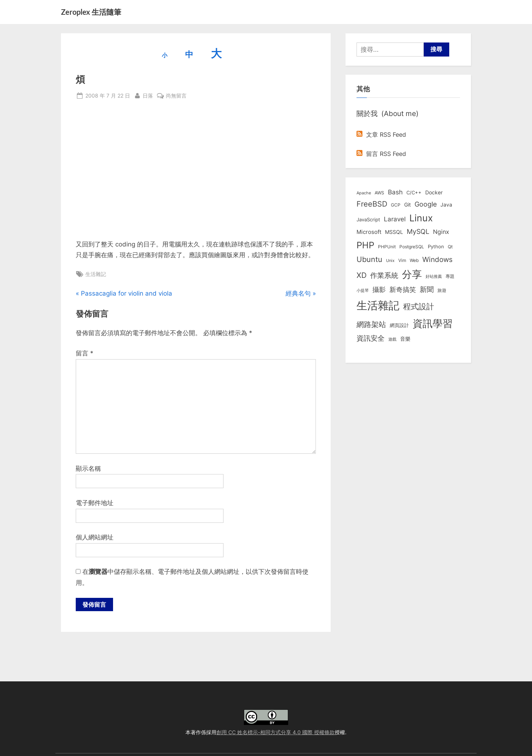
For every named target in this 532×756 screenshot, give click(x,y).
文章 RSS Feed (381, 134)
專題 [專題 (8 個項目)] (450, 276)
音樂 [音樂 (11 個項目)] (405, 339)
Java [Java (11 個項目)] (446, 205)
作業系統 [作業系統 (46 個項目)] (384, 275)
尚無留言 (176, 96)
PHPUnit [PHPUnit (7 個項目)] (387, 247)
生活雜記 (96, 274)
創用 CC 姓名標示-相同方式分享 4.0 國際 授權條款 (276, 732)
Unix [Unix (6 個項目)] (390, 260)
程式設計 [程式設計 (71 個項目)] (419, 306)
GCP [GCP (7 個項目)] (396, 205)
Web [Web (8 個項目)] (414, 260)
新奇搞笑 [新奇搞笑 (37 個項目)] (403, 289)
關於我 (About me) (388, 113)
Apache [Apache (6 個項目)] (364, 193)
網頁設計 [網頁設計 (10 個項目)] (399, 325)
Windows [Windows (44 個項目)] (437, 259)
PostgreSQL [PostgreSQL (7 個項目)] (412, 247)
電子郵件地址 (95, 503)
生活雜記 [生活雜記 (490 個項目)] (378, 305)
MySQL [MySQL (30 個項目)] (418, 231)
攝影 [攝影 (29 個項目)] (379, 290)
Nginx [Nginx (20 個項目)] (441, 232)
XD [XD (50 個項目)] (362, 275)
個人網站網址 (95, 537)
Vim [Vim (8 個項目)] (402, 260)
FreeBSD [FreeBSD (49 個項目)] (372, 204)
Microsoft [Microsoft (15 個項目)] (369, 232)
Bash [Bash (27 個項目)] (395, 192)
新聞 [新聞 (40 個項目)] (427, 290)
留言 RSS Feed (381, 154)
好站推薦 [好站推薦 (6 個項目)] (434, 276)
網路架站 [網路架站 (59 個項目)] (371, 324)
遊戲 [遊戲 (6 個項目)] (392, 339)
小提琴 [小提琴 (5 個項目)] (363, 291)
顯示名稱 (88, 469)
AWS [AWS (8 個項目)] (379, 193)
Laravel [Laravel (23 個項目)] (395, 219)
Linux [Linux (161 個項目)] (421, 218)
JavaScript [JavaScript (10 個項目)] (368, 219)
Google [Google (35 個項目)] (426, 204)
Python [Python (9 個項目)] (436, 247)
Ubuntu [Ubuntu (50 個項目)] (369, 259)
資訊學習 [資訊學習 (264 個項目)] (433, 323)
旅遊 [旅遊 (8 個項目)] (442, 290)
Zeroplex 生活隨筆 (91, 12)
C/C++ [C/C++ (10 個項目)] (414, 193)
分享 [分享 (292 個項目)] (412, 274)
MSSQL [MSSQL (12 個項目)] (394, 232)
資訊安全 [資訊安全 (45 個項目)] (371, 338)
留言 (85, 353)
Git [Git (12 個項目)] (407, 205)
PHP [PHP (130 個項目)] (365, 245)
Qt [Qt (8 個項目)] (450, 247)
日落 (148, 95)
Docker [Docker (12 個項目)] (434, 193)
